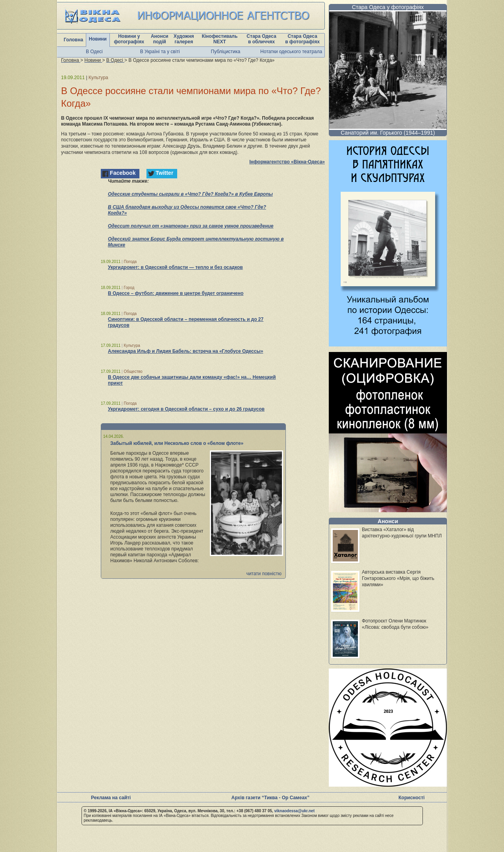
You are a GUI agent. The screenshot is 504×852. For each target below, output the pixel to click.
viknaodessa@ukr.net (294, 811)
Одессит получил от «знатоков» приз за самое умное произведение (191, 226)
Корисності (411, 798)
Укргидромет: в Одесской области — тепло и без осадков (175, 267)
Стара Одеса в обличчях (261, 39)
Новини (98, 39)
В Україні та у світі (160, 52)
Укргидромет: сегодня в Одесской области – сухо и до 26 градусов (186, 409)
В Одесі (94, 52)
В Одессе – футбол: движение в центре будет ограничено (176, 293)
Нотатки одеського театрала (291, 52)
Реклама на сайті (111, 798)
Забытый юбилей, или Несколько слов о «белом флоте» (177, 443)
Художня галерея (184, 39)
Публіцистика (226, 52)
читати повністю (264, 574)
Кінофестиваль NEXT (220, 39)
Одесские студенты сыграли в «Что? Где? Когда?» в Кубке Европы (190, 194)
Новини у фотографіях (129, 39)
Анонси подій (160, 39)
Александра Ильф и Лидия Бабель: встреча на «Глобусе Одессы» (185, 351)
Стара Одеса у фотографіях (388, 7)
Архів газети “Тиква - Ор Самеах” (271, 798)
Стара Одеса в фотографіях (302, 39)
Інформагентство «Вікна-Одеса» (287, 162)
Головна (73, 40)
